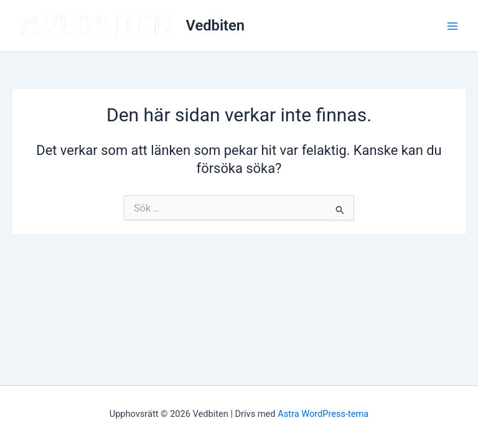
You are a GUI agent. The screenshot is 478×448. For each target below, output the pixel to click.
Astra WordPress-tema (323, 414)
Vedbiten (215, 26)
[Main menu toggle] (452, 26)
